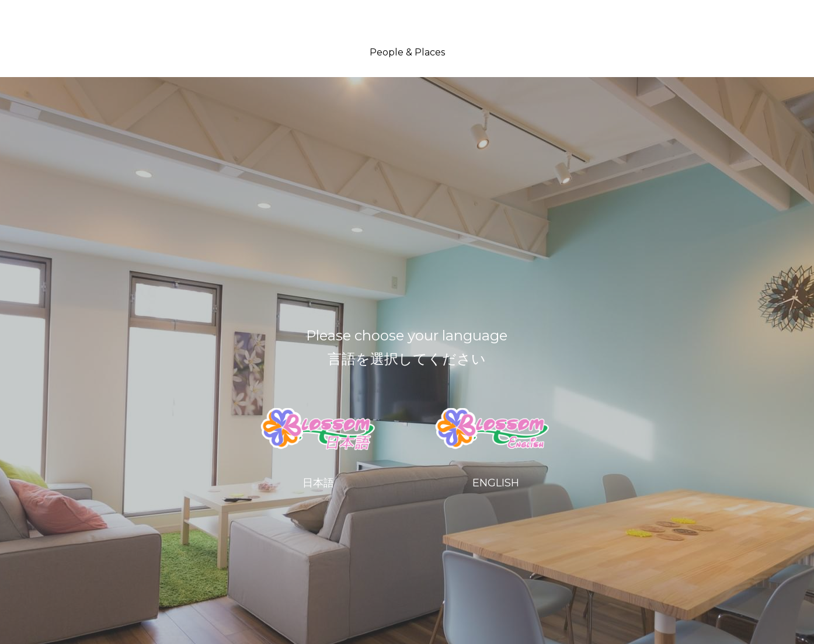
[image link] (320, 429)
